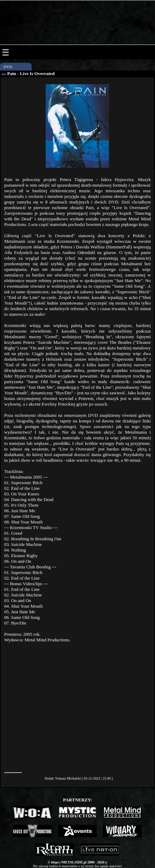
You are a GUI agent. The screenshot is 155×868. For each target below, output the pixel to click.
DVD (8, 67)
